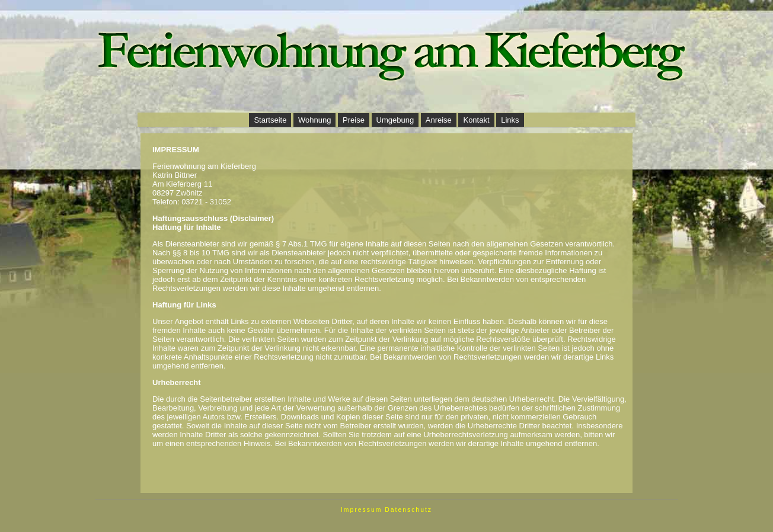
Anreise (439, 120)
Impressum (361, 510)
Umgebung (395, 120)
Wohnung (314, 120)
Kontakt (476, 120)
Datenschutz (408, 510)
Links (510, 120)
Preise (354, 120)
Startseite (270, 120)
